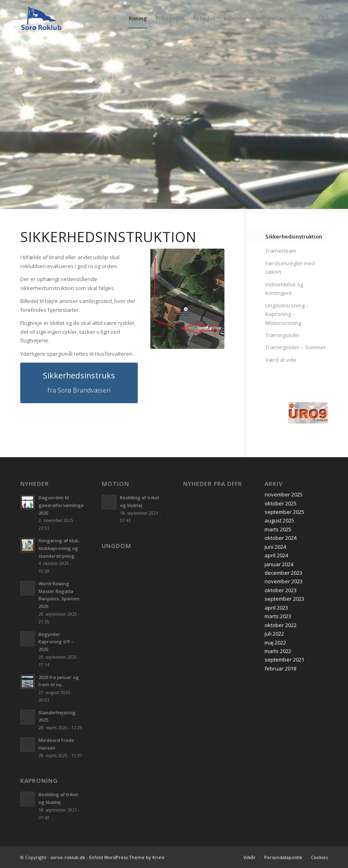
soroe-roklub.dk (68, 857)
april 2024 (276, 555)
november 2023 (284, 581)
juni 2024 (275, 547)
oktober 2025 (281, 503)
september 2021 (284, 660)
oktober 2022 (281, 625)
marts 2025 (278, 529)
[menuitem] (116, 18)
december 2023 (283, 573)
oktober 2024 (281, 538)
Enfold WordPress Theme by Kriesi (127, 857)
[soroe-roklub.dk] (41, 18)
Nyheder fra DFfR (213, 484)
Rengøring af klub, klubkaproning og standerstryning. (59, 548)
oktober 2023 (281, 590)
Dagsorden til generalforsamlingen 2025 (63, 505)
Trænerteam (281, 251)
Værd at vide (281, 360)
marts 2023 (278, 616)
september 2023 (284, 599)
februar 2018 (280, 668)
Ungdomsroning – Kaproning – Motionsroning (287, 314)
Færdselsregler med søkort (290, 267)
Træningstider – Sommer (296, 347)
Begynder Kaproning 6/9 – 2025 (56, 642)
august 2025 (279, 520)
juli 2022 (274, 634)
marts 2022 (278, 651)
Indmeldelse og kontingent (284, 289)
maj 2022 (275, 642)
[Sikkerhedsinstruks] (79, 383)
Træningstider (283, 335)
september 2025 (284, 512)
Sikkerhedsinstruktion (294, 236)
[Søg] (321, 18)
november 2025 (284, 494)
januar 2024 (279, 564)
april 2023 (276, 608)
